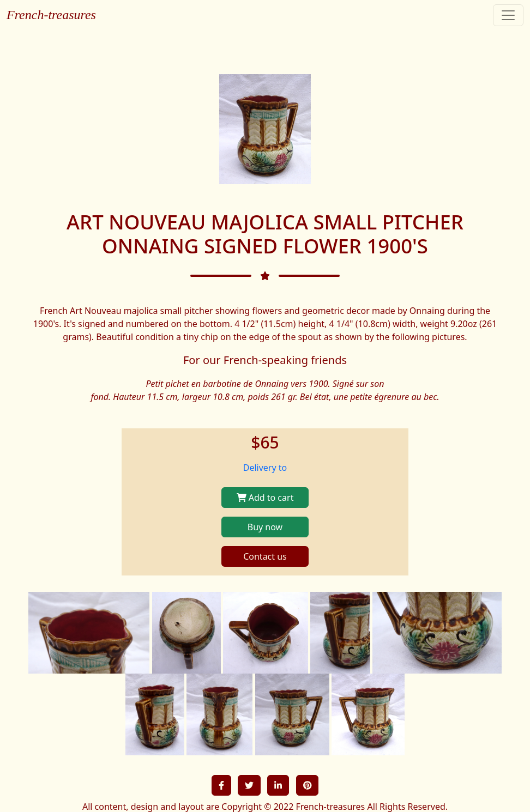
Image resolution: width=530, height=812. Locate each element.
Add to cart (265, 498)
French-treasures (51, 15)
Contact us (265, 556)
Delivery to (265, 468)
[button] (221, 785)
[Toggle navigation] (508, 15)
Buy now (265, 527)
